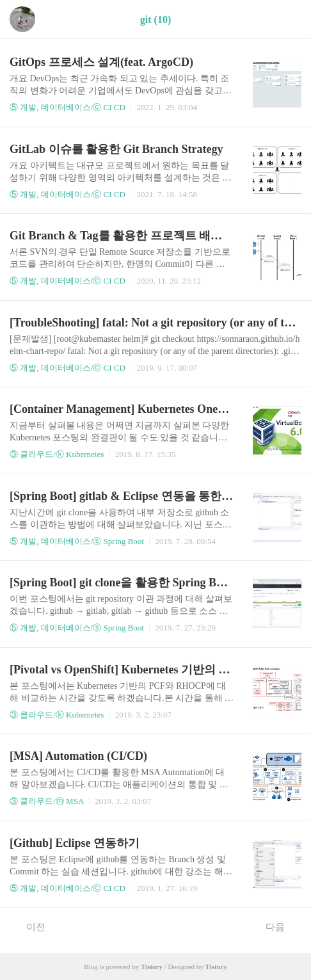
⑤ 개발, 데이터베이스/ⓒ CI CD (68, 107)
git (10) (155, 20)
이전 (29, 926)
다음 (282, 926)
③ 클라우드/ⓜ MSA (47, 801)
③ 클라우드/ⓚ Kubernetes (57, 454)
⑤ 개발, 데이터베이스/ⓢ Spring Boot (77, 541)
